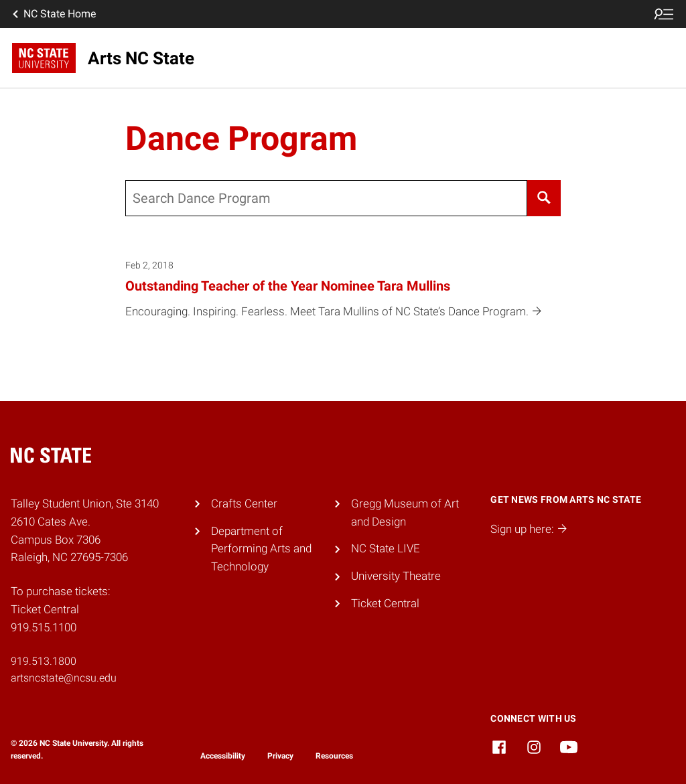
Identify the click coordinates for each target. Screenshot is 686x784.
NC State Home (53, 14)
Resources (334, 756)
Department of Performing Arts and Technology (261, 549)
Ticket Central (385, 603)
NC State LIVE (386, 548)
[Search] (544, 198)
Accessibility (223, 756)
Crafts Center (244, 503)
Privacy (280, 756)
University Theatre (396, 576)
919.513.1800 (44, 661)
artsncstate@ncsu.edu (64, 678)
